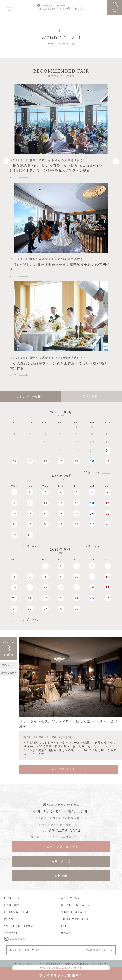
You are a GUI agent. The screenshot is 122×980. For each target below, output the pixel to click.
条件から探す (91, 396)
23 (30, 524)
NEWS (66, 933)
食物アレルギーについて (77, 964)
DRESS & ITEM (16, 912)
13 (92, 503)
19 (77, 514)
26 (30, 461)
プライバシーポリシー (25, 964)
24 (108, 450)
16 (30, 514)
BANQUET (12, 905)
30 (92, 461)
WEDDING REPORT (19, 926)
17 (45, 514)
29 (77, 461)
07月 (91, 546)
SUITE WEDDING (75, 919)
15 (14, 514)
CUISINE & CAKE (75, 905)
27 (45, 461)
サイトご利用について (50, 964)
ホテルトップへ (101, 964)
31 (108, 461)
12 (77, 503)
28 (61, 461)
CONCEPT (12, 898)
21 (108, 514)
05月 (31, 546)
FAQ (64, 926)
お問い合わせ (61, 861)
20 (92, 514)
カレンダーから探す (30, 396)
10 (45, 503)
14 (108, 503)
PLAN (9, 919)
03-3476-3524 (65, 831)
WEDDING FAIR (74, 912)
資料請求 (61, 876)
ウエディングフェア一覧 (61, 847)
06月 (91, 472)
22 (14, 524)
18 (61, 514)
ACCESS (11, 933)
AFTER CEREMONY (61, 950)
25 (14, 461)
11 (61, 503)
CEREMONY (70, 898)
